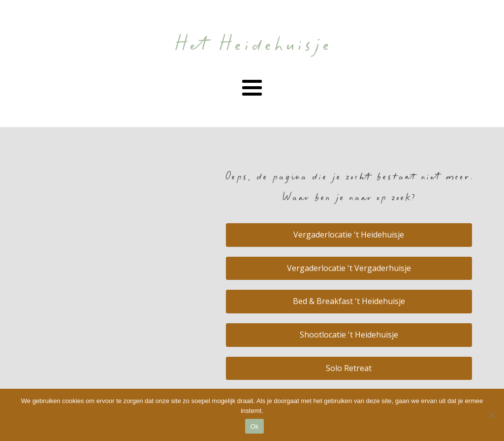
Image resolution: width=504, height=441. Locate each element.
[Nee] (492, 415)
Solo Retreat (349, 368)
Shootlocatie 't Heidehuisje (349, 335)
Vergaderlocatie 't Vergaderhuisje (349, 268)
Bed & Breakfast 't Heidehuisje (349, 301)
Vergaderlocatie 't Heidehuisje (349, 235)
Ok (254, 426)
